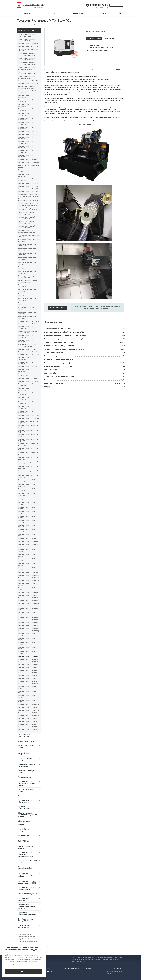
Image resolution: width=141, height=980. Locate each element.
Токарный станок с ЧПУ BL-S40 (28, 719)
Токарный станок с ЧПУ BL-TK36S (29, 595)
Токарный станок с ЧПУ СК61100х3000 (26, 370)
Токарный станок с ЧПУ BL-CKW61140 (27, 494)
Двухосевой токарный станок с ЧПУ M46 (28, 268)
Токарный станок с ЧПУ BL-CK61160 (27, 503)
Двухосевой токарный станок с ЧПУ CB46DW (28, 299)
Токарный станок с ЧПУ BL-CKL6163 (27, 535)
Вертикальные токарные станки (27, 772)
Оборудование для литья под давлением (27, 888)
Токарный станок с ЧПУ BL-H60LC (29, 598)
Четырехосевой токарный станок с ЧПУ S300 (27, 213)
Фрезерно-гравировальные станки (27, 808)
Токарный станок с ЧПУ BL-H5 (28, 673)
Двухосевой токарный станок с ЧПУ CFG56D (28, 254)
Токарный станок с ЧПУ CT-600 (28, 183)
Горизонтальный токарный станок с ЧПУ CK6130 (27, 77)
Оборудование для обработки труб (25, 801)
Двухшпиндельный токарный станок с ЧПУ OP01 (27, 332)
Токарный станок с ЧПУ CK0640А (29, 418)
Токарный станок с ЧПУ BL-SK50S (29, 578)
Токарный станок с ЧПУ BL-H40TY (29, 659)
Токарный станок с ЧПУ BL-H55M (29, 163)
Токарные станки (24, 835)
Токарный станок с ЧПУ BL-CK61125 (27, 512)
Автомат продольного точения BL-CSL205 (28, 171)
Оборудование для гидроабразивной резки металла (27, 875)
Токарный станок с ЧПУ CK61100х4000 (26, 152)
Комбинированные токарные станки (25, 753)
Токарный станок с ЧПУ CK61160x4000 (26, 327)
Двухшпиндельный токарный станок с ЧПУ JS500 (27, 281)
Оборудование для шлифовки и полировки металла (27, 823)
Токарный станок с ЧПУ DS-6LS (28, 81)
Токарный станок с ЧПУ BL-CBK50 (29, 684)
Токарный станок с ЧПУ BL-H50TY (29, 620)
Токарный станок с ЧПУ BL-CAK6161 (27, 560)
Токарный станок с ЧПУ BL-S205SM (27, 701)
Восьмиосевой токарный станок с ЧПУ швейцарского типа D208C (29, 200)
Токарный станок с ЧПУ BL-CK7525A (27, 644)
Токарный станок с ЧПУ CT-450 (28, 192)
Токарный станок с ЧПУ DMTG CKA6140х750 (28, 92)
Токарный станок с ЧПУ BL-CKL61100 (27, 522)
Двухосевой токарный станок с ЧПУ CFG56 (28, 313)
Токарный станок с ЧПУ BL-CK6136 (27, 589)
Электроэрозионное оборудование (26, 759)
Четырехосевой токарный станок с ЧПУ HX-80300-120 (27, 87)
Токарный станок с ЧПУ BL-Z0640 (29, 617)
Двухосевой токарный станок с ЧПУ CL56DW (28, 286)
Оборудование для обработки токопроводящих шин (26, 854)
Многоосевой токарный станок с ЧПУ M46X (29, 236)
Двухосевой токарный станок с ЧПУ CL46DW (28, 290)
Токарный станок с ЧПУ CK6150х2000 (26, 105)
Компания (51, 13)
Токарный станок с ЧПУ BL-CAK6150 (27, 564)
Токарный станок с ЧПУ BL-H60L (28, 601)
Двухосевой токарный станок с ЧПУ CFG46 (28, 317)
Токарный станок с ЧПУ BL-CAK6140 (27, 569)
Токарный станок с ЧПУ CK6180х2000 (26, 337)
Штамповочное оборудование (24, 841)
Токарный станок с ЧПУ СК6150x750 (26, 398)
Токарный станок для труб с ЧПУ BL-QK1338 (29, 436)
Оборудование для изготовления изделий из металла (28, 815)
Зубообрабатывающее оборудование (26, 920)
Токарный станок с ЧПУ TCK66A (28, 352)
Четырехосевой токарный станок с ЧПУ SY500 (27, 227)
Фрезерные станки (25, 777)
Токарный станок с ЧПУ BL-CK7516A (27, 653)
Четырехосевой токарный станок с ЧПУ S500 (27, 222)
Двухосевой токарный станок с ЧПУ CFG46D (28, 259)
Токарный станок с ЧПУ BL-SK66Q (29, 575)
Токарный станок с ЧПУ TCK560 (28, 378)
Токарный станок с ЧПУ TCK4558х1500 (26, 180)
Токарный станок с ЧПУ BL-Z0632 (29, 628)
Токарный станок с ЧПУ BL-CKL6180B (27, 526)
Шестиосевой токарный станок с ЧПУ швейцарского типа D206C (29, 209)
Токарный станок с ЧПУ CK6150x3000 (26, 156)
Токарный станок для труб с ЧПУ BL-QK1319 (29, 472)
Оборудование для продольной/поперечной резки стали (27, 906)
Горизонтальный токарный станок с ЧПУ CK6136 (27, 40)
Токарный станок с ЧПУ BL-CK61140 (27, 508)
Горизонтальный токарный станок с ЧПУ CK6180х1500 (27, 68)
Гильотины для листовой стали (27, 861)
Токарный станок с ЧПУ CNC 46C (28, 84)
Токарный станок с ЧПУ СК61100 (28, 44)
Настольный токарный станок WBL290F (28, 50)
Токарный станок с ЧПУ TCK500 (28, 324)
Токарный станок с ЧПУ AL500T (28, 349)
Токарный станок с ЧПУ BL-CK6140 (27, 584)
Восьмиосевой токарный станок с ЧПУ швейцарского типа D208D (29, 195)
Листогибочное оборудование (24, 830)
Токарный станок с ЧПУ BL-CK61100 (27, 517)
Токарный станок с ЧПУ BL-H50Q (28, 631)
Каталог (28, 13)
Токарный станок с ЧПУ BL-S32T (28, 727)
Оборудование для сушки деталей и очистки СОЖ (27, 882)
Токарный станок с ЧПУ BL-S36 (28, 724)
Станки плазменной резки (28, 796)
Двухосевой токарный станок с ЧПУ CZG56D (28, 245)
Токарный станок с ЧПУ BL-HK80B (29, 544)
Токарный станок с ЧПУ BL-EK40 (28, 592)
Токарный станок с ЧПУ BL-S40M (28, 716)
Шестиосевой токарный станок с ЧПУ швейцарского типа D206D (29, 204)
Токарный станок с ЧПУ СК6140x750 (26, 407)
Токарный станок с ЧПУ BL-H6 (28, 670)
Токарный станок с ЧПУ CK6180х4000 (26, 96)
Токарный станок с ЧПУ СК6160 (28, 381)
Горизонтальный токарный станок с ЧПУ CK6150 (27, 35)
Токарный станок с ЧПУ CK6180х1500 (26, 175)
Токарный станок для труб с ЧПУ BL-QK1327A (29, 458)
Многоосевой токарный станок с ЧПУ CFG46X (29, 241)
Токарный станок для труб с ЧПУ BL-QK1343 (29, 431)
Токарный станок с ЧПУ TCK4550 (29, 321)
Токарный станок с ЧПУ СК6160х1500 (26, 385)
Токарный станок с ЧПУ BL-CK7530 (27, 639)
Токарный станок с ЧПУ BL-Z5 (28, 678)
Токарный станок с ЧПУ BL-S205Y (29, 707)
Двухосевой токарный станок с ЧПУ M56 (28, 263)
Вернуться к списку (24, 948)
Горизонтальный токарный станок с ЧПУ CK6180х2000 (27, 64)
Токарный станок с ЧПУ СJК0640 (28, 416)
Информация (79, 13)
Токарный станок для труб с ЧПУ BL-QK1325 (29, 463)
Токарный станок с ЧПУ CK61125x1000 (26, 147)
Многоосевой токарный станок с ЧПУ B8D (29, 308)
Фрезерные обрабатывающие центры (27, 914)
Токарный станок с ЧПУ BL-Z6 (28, 676)
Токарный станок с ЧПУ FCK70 (28, 132)
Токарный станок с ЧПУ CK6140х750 (26, 123)
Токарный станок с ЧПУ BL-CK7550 (27, 635)
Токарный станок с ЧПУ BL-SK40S (29, 581)
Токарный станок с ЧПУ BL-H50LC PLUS (29, 604)
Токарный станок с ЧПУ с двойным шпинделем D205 (27, 231)
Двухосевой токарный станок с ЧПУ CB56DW (28, 295)
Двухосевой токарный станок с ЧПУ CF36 (28, 304)
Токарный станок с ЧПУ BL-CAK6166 (27, 555)
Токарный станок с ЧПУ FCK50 (28, 134)
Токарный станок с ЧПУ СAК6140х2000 (26, 358)
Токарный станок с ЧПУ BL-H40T (28, 665)
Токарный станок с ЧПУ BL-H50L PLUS (28, 609)
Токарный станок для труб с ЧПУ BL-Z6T (29, 454)
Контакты (105, 13)
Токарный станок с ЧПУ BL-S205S (29, 705)
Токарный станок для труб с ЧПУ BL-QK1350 (29, 426)
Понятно (24, 971)
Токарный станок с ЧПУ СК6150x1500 (26, 394)
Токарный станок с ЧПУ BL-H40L (28, 656)
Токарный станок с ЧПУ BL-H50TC (29, 623)
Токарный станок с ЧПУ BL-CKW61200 (27, 481)
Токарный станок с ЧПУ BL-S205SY (27, 697)
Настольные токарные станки (26, 791)
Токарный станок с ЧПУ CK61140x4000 (26, 143)
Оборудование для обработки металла (25, 868)
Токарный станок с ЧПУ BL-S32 (28, 730)
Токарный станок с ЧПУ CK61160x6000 (26, 138)
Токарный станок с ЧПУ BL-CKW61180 (27, 485)
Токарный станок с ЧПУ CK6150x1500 (26, 110)
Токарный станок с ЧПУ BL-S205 (28, 713)
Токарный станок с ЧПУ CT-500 (28, 189)
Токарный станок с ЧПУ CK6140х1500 (26, 119)
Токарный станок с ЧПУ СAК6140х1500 (26, 363)
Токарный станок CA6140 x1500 (28, 46)
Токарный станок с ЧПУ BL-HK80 (28, 541)
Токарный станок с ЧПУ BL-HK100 (29, 539)
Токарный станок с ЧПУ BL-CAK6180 (27, 551)
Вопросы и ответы (72, 968)
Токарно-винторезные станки (26, 746)
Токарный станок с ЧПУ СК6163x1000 (26, 389)
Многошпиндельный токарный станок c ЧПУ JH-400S (28, 346)
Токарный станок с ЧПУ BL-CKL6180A (27, 531)
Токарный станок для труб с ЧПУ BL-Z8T (29, 449)
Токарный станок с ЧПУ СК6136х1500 (26, 412)
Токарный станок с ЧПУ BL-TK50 (28, 572)
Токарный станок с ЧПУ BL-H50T (28, 625)
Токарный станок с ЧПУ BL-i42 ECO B (28, 687)
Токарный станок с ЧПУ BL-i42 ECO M (28, 692)
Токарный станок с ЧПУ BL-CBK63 (29, 681)
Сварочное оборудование (27, 894)
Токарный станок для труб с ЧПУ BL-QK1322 (29, 467)
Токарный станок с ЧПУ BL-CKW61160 (27, 490)
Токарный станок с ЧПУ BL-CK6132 (27, 613)
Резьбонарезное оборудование (24, 736)
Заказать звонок (116, 5)
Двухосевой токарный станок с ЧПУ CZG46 (28, 272)
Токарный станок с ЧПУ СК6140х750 (26, 403)
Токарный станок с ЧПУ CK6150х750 (26, 114)
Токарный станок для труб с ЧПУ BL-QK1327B (29, 445)
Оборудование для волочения (25, 899)
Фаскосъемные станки (26, 741)
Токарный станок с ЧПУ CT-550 (28, 186)
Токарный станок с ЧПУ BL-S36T (28, 721)
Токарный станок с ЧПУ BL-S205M (29, 710)
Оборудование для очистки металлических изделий (27, 783)
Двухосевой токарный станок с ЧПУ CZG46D (28, 250)
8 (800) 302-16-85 (99, 5)
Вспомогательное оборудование (25, 926)
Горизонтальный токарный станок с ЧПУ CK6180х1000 (27, 73)
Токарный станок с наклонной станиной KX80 (28, 375)
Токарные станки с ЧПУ (26, 30)
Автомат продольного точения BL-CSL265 (28, 166)
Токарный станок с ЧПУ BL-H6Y (28, 667)
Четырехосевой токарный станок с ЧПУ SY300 (27, 218)
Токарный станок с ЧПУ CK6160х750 (26, 101)
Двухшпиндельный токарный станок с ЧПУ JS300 (27, 277)
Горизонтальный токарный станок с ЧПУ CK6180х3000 (27, 59)
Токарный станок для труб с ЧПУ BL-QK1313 (29, 476)
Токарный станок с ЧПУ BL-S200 (28, 160)
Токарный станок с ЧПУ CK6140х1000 (26, 128)
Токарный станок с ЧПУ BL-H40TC (29, 662)
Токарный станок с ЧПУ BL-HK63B (29, 547)
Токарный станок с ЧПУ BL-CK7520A (27, 648)
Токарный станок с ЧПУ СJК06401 (29, 355)
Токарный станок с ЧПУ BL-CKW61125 (27, 499)
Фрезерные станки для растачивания (27, 765)
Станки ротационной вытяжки (26, 847)
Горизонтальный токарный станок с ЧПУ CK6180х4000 (27, 55)
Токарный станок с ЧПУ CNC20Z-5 (29, 367)
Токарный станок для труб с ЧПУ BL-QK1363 (29, 422)
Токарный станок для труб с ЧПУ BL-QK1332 (29, 440)
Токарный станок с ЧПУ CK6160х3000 (26, 341)
